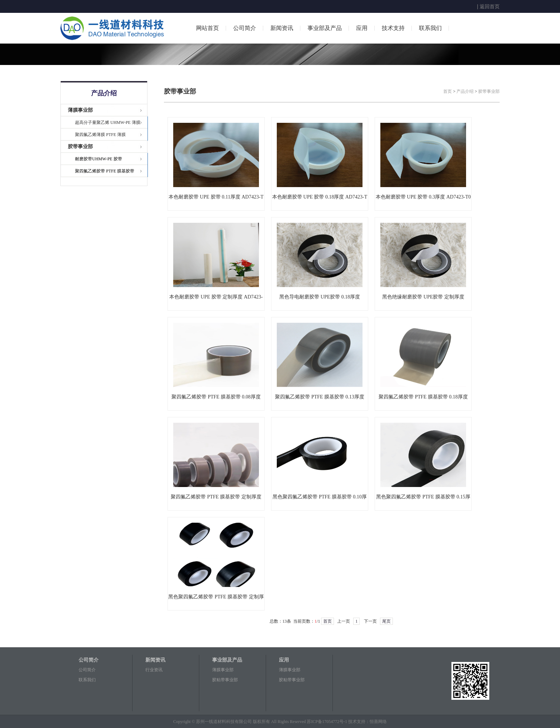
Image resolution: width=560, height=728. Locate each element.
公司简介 (245, 28)
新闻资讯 (282, 28)
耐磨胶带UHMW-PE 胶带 (99, 159)
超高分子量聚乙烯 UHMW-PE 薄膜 (108, 122)
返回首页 (490, 6)
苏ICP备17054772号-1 (327, 722)
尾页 (386, 621)
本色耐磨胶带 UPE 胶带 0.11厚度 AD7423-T (216, 197)
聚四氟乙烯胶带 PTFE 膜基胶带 (105, 171)
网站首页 (207, 28)
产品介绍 (465, 91)
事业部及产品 (325, 28)
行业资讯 (154, 670)
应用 (362, 28)
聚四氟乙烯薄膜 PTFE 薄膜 (100, 135)
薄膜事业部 (80, 110)
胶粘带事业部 (225, 680)
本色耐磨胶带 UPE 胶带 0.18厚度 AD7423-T (320, 197)
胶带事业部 (80, 147)
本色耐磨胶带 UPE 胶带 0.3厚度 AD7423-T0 (423, 197)
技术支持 (393, 28)
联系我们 (430, 28)
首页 (447, 91)
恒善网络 (378, 722)
